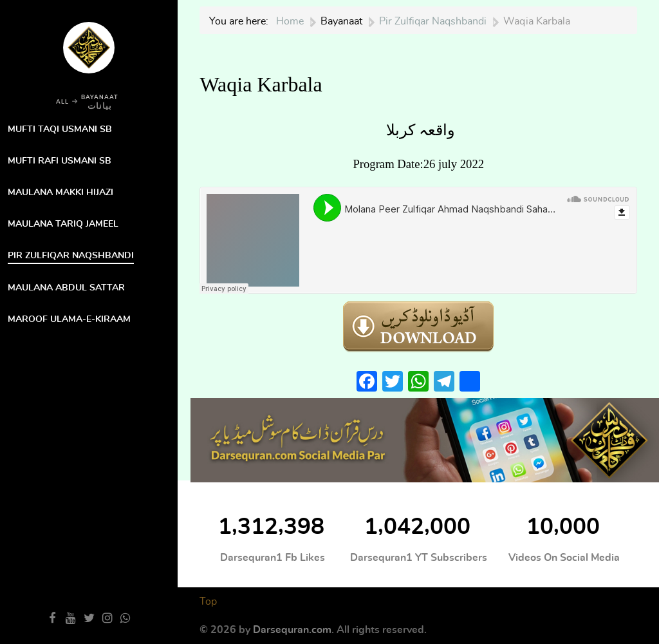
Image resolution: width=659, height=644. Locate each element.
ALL (62, 102)
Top (208, 601)
